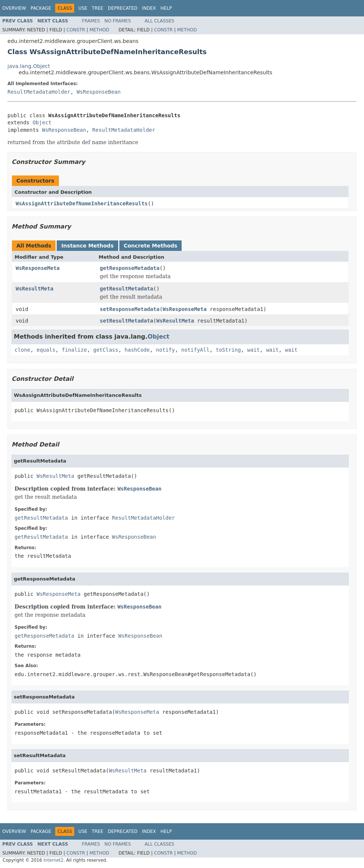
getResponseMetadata (130, 268)
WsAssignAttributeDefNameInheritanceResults (82, 203)
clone (22, 350)
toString (228, 350)
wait (254, 350)
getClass (106, 350)
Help (166, 8)
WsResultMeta (34, 289)
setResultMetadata (127, 321)
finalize (74, 350)
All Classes (159, 21)
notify (165, 350)
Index (149, 8)
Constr (76, 30)
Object (42, 122)
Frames (91, 21)
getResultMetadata (127, 289)
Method (99, 30)
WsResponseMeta (38, 268)
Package (41, 8)
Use (83, 8)
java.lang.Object (29, 66)
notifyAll (195, 350)
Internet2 (53, 860)
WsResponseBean (98, 92)
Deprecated (123, 8)
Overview (14, 8)
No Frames (118, 21)
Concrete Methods (151, 246)
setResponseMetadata (130, 309)
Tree (98, 8)
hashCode (137, 350)
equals (46, 350)
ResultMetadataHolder (39, 92)
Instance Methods (87, 246)
